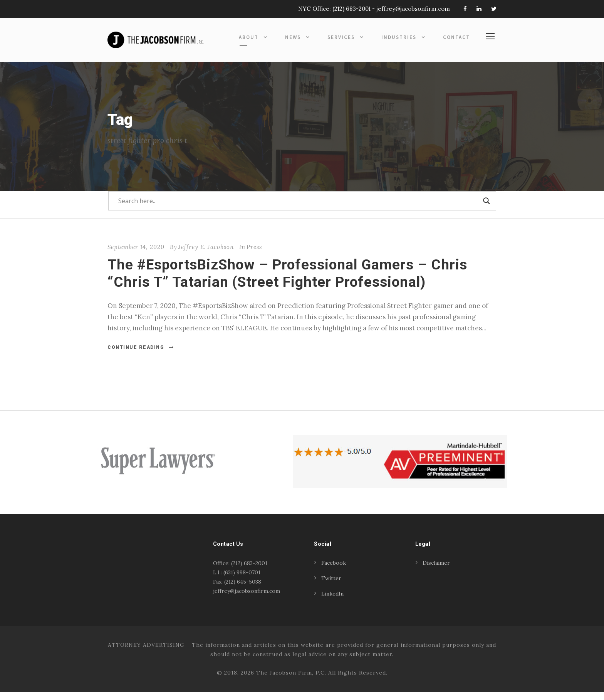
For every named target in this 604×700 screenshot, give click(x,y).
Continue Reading (141, 355)
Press (254, 255)
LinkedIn (332, 602)
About (249, 37)
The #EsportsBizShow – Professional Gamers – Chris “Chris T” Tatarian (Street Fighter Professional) (287, 281)
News (293, 37)
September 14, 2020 (136, 255)
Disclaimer (436, 571)
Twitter (331, 586)
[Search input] (299, 209)
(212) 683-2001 (351, 9)
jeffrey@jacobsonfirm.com (413, 9)
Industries (399, 37)
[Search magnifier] (487, 209)
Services (341, 37)
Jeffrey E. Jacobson (206, 255)
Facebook (334, 571)
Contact (456, 37)
